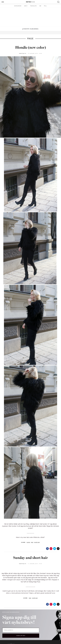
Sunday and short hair (31, 558)
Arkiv (26, 6)
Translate (33, 6)
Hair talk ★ (23, 53)
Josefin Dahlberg (30, 29)
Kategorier (18, 6)
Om (40, 6)
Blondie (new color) (31, 48)
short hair (37, 542)
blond (28, 542)
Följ (45, 6)
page (32, 542)
